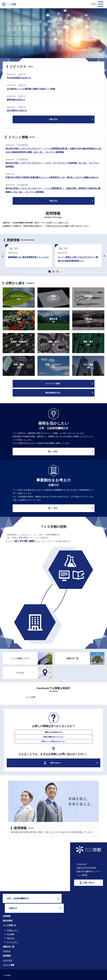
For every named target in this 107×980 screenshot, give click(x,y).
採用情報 (7, 946)
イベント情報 (9, 955)
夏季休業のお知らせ (16, 100)
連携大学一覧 (9, 937)
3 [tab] (58, 272)
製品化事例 (8, 911)
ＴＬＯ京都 (30, 697)
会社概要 (10, 925)
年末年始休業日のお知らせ (19, 78)
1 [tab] (50, 272)
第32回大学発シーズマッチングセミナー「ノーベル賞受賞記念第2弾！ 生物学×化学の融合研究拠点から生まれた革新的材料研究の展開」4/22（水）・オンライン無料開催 (53, 150)
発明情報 (7, 906)
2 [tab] (54, 272)
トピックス (8, 951)
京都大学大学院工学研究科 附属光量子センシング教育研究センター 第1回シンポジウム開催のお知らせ (52, 177)
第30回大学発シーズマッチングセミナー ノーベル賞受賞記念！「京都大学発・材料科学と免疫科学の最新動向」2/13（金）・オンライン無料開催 (53, 190)
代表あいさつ (12, 921)
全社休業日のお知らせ (17, 110)
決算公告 (10, 928)
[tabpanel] (29, 256)
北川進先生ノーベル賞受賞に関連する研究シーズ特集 (31, 89)
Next (104, 256)
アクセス (7, 942)
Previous (3, 256)
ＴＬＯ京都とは (10, 915)
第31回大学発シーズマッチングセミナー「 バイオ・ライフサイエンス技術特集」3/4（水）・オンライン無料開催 (53, 165)
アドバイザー (12, 932)
